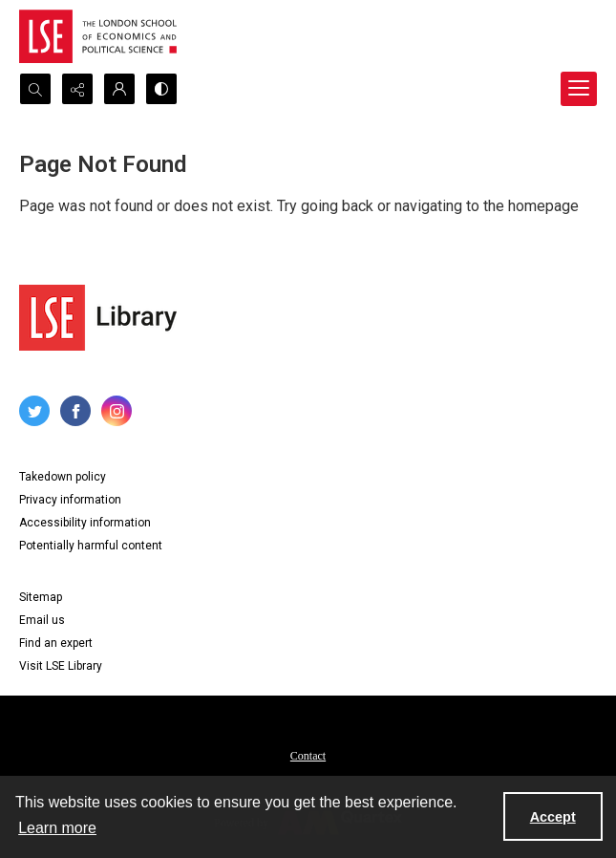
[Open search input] (35, 89)
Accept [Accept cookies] (553, 817)
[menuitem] (308, 755)
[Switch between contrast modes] (161, 89)
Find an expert (56, 643)
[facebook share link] (75, 411)
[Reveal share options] (77, 89)
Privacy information (70, 500)
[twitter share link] (34, 411)
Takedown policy (63, 477)
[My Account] (119, 89)
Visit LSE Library (61, 666)
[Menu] (579, 89)
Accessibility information (85, 523)
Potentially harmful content (91, 546)
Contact (308, 756)
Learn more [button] (57, 828)
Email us (42, 620)
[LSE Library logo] (98, 318)
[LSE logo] (98, 36)
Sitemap (41, 597)
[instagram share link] (117, 411)
